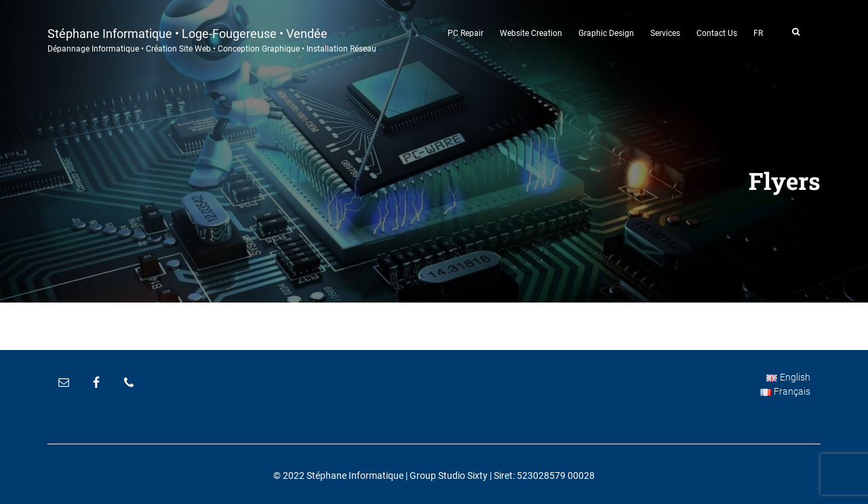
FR (758, 33)
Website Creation (531, 33)
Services (665, 33)
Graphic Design (606, 33)
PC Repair (466, 33)
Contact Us (717, 33)
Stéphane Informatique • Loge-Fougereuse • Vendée (212, 39)
